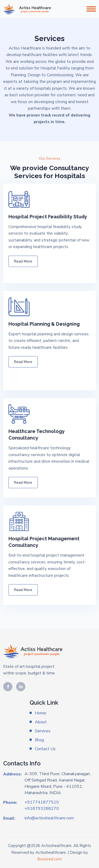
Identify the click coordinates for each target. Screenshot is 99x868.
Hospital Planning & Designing (44, 324)
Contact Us (45, 749)
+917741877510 (42, 802)
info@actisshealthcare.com (49, 818)
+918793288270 (42, 809)
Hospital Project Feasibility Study (48, 217)
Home (41, 713)
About (41, 722)
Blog (39, 740)
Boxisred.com (49, 859)
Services (43, 731)
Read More (23, 261)
